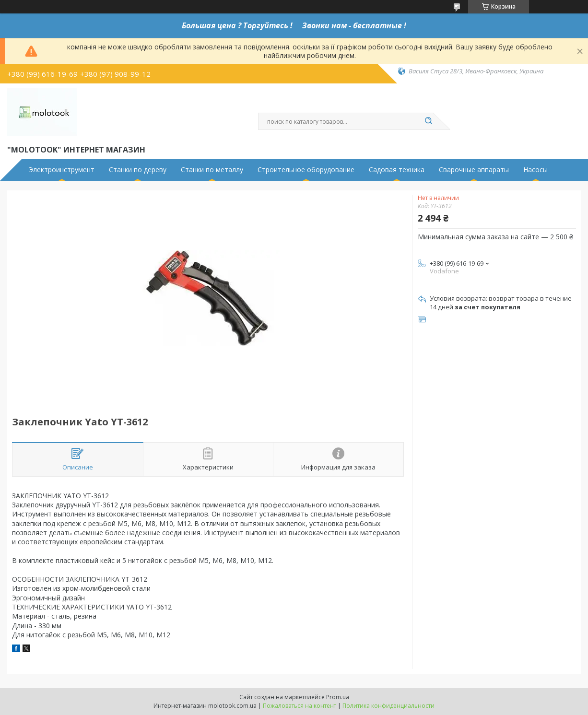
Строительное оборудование (306, 170)
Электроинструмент (62, 170)
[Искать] (428, 121)
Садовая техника (397, 170)
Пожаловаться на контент (300, 706)
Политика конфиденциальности (388, 706)
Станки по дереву (138, 170)
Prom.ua (338, 697)
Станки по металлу (212, 170)
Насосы (535, 170)
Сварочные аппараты (474, 170)
